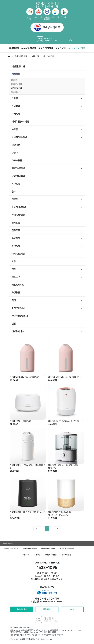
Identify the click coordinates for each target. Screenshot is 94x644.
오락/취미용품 (18, 176)
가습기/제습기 (49, 56)
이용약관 (37, 555)
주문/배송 (47, 609)
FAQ (72, 609)
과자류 (15, 98)
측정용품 (16, 292)
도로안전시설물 (46, 48)
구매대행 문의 (22, 609)
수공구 (15, 153)
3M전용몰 (14, 48)
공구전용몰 (61, 48)
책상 (14, 269)
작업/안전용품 (18, 215)
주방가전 (16, 238)
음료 (14, 192)
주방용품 (16, 246)
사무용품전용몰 (29, 48)
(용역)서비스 (18, 331)
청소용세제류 (18, 285)
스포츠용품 (17, 160)
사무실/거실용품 (19, 137)
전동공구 (16, 230)
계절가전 (35, 56)
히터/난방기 (16, 92)
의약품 (15, 199)
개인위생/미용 (18, 66)
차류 (14, 261)
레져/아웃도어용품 (20, 122)
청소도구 (16, 277)
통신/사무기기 (18, 308)
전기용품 (16, 223)
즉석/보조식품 (18, 254)
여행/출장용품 (18, 168)
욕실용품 (16, 184)
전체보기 (14, 80)
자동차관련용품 (19, 207)
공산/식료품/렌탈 (76, 48)
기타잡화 (16, 106)
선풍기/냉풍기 (16, 84)
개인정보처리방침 (51, 555)
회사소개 (26, 555)
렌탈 (14, 324)
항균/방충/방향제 (20, 316)
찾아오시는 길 (66, 555)
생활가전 (16, 145)
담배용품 (16, 114)
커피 (14, 300)
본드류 (15, 129)
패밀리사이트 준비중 (11, 549)
